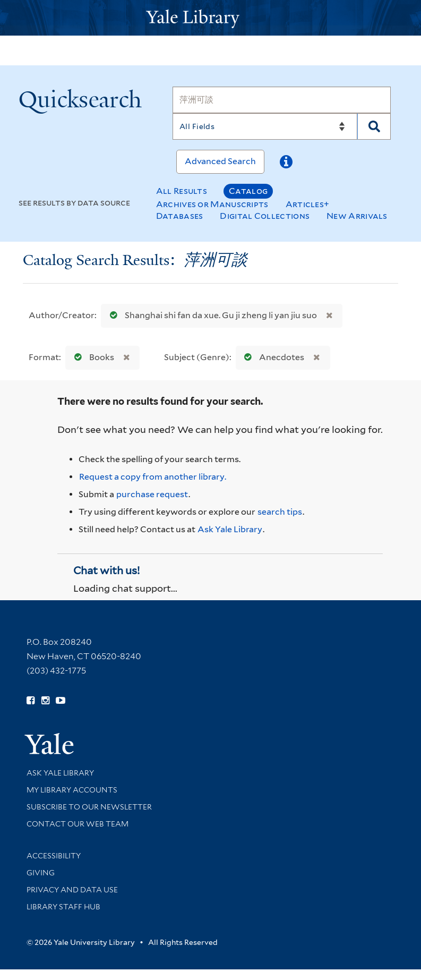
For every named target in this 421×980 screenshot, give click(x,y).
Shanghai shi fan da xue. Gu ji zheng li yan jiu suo (211, 315)
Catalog (248, 191)
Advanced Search (220, 161)
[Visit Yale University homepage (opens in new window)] (49, 740)
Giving (41, 873)
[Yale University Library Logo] (211, 18)
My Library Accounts (72, 790)
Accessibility (54, 856)
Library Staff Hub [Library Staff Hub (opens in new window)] (63, 907)
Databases (180, 216)
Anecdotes (272, 357)
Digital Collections (265, 216)
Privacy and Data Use (72, 890)
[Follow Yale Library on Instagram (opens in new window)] (45, 701)
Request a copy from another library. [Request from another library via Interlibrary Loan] (153, 477)
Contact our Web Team (78, 824)
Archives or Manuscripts (212, 204)
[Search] (282, 100)
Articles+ (308, 204)
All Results (182, 191)
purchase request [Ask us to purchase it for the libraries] (152, 494)
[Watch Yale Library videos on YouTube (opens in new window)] (61, 701)
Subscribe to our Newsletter (89, 807)
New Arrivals (357, 216)
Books (92, 357)
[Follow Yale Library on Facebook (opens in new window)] (31, 701)
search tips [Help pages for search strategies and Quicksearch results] (280, 512)
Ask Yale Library (230, 529)
